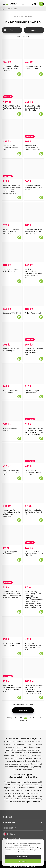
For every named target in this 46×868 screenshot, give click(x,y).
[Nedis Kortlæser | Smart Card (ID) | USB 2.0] (12, 627)
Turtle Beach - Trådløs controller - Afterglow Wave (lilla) (11, 68)
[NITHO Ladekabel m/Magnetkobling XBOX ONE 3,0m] (34, 535)
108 (21, 718)
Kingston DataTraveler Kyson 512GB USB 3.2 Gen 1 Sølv (11, 231)
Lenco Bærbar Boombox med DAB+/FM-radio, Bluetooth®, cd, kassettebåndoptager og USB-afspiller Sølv (34, 689)
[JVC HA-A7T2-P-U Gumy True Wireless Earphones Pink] (12, 89)
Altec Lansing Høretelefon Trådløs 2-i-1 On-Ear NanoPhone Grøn (12, 688)
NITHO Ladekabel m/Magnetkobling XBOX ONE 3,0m (34, 554)
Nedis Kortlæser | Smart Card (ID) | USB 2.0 (12, 645)
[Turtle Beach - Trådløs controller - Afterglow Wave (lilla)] (12, 49)
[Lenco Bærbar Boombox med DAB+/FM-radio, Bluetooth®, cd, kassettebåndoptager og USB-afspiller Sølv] (34, 668)
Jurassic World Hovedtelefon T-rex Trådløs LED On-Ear (32, 148)
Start (15, 17)
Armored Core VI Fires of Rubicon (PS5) (11, 350)
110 (30, 718)
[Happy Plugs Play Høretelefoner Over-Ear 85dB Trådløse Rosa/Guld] (12, 493)
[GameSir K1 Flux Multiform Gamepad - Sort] (12, 129)
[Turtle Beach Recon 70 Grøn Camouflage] (34, 49)
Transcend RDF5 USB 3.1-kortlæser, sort (11, 270)
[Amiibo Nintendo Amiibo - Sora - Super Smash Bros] (12, 453)
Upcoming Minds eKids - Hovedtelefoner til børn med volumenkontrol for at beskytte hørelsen (34, 431)
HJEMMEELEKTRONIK (25, 17)
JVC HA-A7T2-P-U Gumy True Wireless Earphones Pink (12, 108)
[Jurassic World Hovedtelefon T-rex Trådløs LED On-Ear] (34, 129)
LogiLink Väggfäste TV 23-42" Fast (11, 553)
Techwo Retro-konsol (33, 313)
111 (34, 718)
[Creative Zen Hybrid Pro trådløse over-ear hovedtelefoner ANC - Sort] (34, 332)
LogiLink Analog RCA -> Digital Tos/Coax (34, 392)
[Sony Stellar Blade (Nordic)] (12, 411)
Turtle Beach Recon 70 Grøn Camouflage (33, 67)
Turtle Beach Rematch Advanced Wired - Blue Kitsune (33, 188)
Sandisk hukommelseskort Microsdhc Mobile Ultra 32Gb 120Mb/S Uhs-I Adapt (33, 273)
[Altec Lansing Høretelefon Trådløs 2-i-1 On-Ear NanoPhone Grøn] (12, 668)
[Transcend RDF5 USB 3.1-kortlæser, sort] (12, 252)
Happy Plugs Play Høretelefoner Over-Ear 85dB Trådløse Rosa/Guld (12, 513)
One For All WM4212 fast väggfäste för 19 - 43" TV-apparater (34, 231)
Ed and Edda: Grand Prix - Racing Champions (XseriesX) (34, 472)
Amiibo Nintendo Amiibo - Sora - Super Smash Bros (12, 472)
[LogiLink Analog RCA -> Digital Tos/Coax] (34, 374)
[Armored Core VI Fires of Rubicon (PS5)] (12, 332)
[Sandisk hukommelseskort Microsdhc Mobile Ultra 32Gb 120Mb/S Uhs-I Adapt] (34, 252)
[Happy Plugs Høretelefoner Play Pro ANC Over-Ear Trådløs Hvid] (34, 627)
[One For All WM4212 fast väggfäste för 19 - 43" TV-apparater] (34, 212)
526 (40, 718)
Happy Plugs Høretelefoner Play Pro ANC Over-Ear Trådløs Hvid (33, 647)
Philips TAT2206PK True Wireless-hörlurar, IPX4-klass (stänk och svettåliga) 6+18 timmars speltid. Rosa (12, 190)
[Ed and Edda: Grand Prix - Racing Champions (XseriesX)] (34, 453)
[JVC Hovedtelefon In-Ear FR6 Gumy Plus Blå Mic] (34, 493)
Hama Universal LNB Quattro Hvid (11, 392)
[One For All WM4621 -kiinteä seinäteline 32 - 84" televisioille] (34, 89)
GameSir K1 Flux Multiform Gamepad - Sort (11, 148)
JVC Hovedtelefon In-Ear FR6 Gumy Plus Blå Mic (33, 512)
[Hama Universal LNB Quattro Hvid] (12, 374)
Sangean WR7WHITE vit (12, 313)
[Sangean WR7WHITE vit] (12, 296)
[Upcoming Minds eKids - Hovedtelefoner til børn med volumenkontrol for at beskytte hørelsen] (34, 411)
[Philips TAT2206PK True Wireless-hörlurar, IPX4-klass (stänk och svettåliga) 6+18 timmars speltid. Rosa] (12, 169)
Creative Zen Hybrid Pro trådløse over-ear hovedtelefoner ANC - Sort (34, 352)
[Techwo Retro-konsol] (34, 296)
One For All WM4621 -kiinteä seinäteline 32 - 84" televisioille (33, 108)
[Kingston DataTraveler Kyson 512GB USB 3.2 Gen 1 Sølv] (12, 212)
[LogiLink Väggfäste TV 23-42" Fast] (12, 535)
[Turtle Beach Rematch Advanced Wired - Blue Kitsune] (34, 169)
